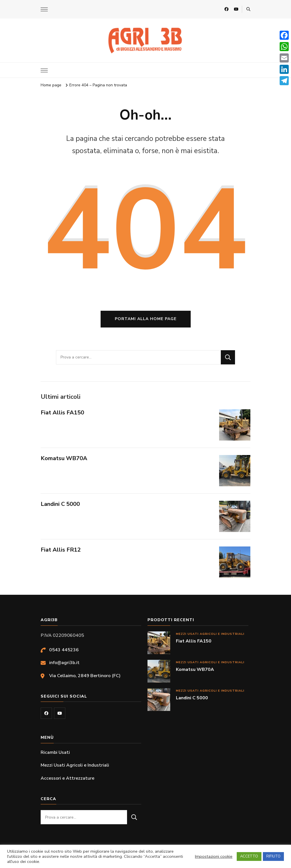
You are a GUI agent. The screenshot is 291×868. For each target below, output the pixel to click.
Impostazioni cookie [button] (214, 856)
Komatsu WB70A (64, 458)
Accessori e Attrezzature (67, 778)
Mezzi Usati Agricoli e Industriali (210, 634)
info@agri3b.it (64, 663)
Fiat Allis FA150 (62, 413)
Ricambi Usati (55, 752)
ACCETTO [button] (249, 856)
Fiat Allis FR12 (61, 550)
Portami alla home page (146, 319)
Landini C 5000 (60, 504)
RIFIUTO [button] (273, 856)
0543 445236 (64, 650)
